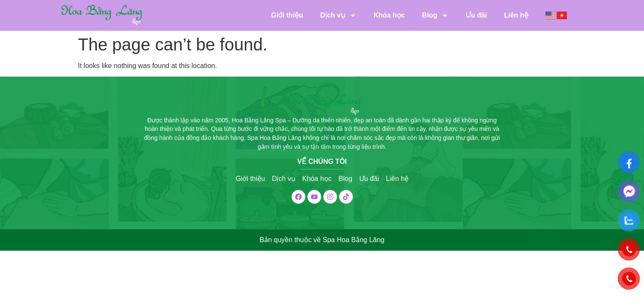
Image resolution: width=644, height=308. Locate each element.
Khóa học (389, 15)
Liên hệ (516, 15)
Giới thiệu (287, 15)
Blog (435, 15)
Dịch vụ (338, 15)
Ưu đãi (476, 15)
